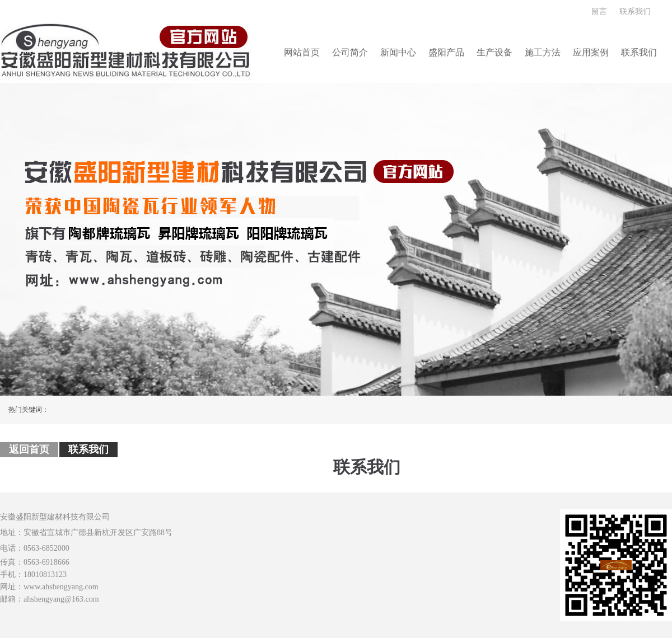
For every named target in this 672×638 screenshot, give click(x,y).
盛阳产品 (446, 52)
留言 (599, 11)
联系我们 (635, 11)
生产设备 (494, 52)
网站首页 (302, 52)
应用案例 (591, 52)
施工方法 (543, 52)
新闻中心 (398, 52)
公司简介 (350, 52)
